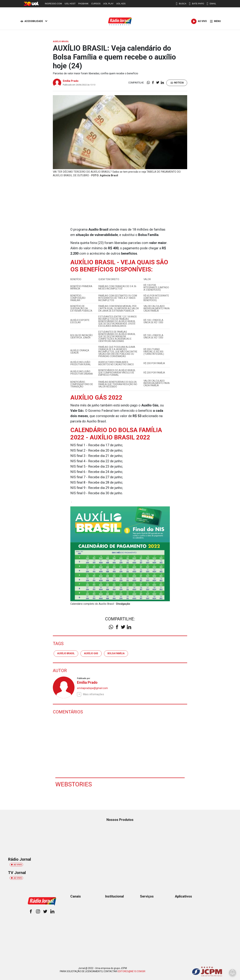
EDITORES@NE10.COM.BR (131, 971)
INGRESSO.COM (53, 4)
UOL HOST (70, 4)
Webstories (74, 784)
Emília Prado (71, 81)
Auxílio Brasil (66, 653)
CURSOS (96, 4)
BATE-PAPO (196, 4)
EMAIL (211, 4)
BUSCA (181, 4)
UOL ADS (121, 4)
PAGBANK (83, 4)
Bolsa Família (116, 653)
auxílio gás (91, 653)
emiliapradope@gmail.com (92, 688)
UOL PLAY (108, 4)
